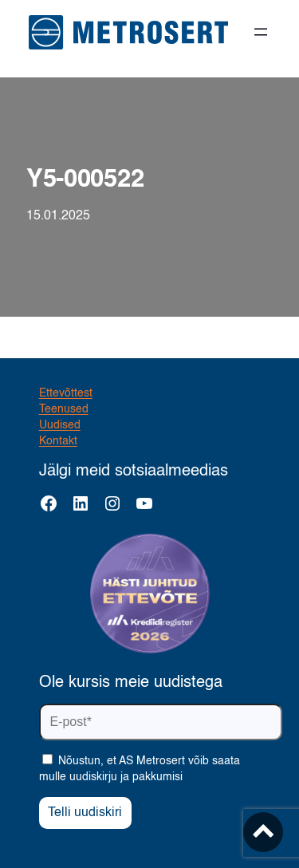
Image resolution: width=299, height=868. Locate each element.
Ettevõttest (66, 393)
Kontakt (58, 441)
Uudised (60, 425)
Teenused (64, 409)
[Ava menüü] (261, 32)
